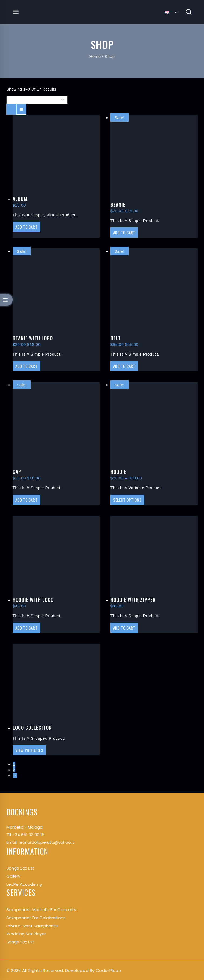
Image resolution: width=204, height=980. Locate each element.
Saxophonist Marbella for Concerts (41, 910)
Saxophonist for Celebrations (36, 918)
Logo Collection (32, 728)
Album (20, 199)
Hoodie (118, 472)
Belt (116, 338)
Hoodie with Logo (33, 600)
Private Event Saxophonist (32, 926)
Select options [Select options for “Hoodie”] (127, 500)
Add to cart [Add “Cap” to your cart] (27, 500)
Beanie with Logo (33, 338)
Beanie (118, 204)
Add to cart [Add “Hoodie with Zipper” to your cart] (124, 628)
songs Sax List (20, 868)
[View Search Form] (189, 12)
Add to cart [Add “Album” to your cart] (27, 227)
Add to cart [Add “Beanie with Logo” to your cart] (27, 366)
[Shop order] (37, 100)
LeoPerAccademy (24, 884)
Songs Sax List (20, 942)
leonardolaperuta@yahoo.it (47, 842)
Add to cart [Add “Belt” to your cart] (124, 366)
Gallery (13, 876)
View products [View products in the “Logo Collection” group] (29, 750)
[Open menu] (16, 12)
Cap (17, 472)
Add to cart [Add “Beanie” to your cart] (124, 232)
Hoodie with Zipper (133, 600)
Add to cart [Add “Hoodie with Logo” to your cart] (27, 628)
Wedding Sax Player (26, 934)
